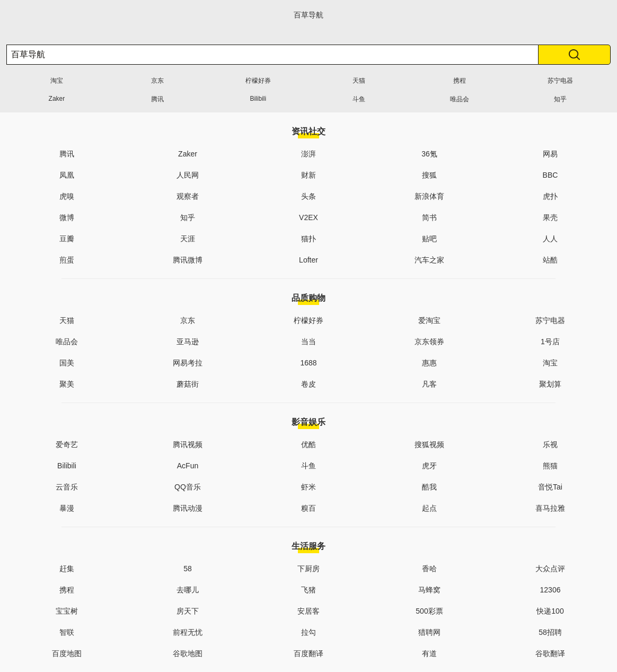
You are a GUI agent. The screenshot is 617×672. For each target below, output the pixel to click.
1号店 (550, 342)
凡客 (429, 384)
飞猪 (308, 590)
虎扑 (550, 196)
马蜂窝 (429, 590)
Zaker (57, 99)
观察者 (188, 196)
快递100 (550, 611)
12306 (550, 590)
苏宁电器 (560, 81)
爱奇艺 (67, 444)
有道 (429, 653)
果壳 (550, 217)
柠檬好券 (258, 81)
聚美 (67, 384)
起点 (429, 508)
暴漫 (67, 508)
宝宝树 (67, 611)
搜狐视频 (429, 444)
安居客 (308, 611)
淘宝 (57, 81)
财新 (308, 175)
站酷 (550, 260)
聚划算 (550, 384)
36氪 (429, 154)
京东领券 (429, 342)
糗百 (308, 508)
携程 (460, 81)
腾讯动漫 (188, 508)
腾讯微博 (188, 260)
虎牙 (429, 466)
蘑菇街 (188, 384)
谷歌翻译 (550, 653)
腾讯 (157, 99)
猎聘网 (429, 632)
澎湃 (308, 154)
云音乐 (67, 487)
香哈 (429, 569)
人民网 (188, 175)
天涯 (188, 239)
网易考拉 (188, 363)
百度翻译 (308, 653)
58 (188, 569)
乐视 (550, 444)
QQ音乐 (188, 487)
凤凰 (67, 175)
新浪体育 (429, 196)
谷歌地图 (188, 653)
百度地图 (67, 653)
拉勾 (308, 632)
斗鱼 (359, 99)
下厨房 (308, 569)
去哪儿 (188, 590)
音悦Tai (550, 487)
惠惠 (429, 363)
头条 (308, 196)
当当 (308, 342)
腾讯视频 (188, 444)
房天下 (188, 611)
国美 (67, 363)
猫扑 (308, 239)
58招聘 (550, 632)
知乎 (560, 99)
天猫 (359, 81)
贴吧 (429, 239)
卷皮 (308, 384)
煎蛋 (67, 260)
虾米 (308, 487)
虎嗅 (67, 196)
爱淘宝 (429, 320)
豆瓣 (67, 239)
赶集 (67, 569)
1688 (308, 363)
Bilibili (258, 99)
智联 (67, 632)
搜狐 (429, 175)
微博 (67, 217)
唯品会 (460, 99)
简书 (429, 217)
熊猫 (550, 466)
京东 (157, 81)
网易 (550, 154)
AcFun (188, 466)
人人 (550, 239)
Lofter (308, 260)
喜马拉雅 (550, 508)
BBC (550, 175)
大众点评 (550, 569)
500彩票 (429, 611)
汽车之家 (429, 260)
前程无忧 (188, 632)
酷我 (429, 487)
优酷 (308, 444)
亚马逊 (188, 342)
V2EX (308, 217)
